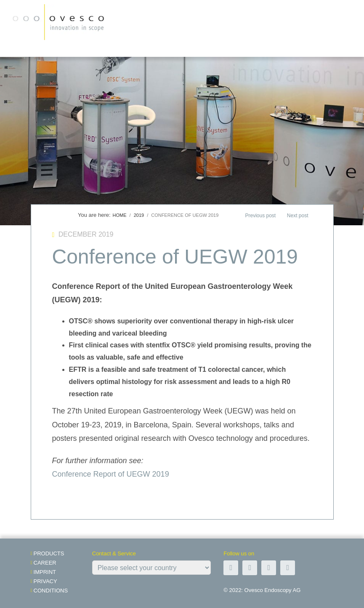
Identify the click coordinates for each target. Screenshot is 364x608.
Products (49, 553)
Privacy (45, 581)
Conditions (51, 591)
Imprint (45, 572)
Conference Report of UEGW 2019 (111, 474)
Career (45, 563)
